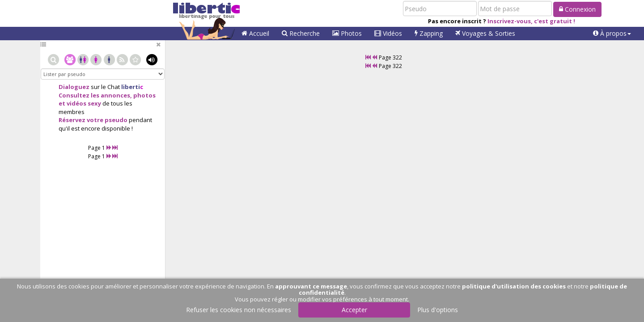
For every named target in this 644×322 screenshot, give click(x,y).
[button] (612, 34)
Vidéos (388, 33)
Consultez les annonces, (95, 95)
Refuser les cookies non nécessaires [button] (239, 310)
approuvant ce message (311, 286)
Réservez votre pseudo (93, 120)
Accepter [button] (354, 310)
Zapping (429, 33)
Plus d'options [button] (438, 310)
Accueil (255, 33)
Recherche (301, 33)
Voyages (485, 33)
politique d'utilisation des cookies (514, 286)
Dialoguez (74, 87)
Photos (347, 33)
